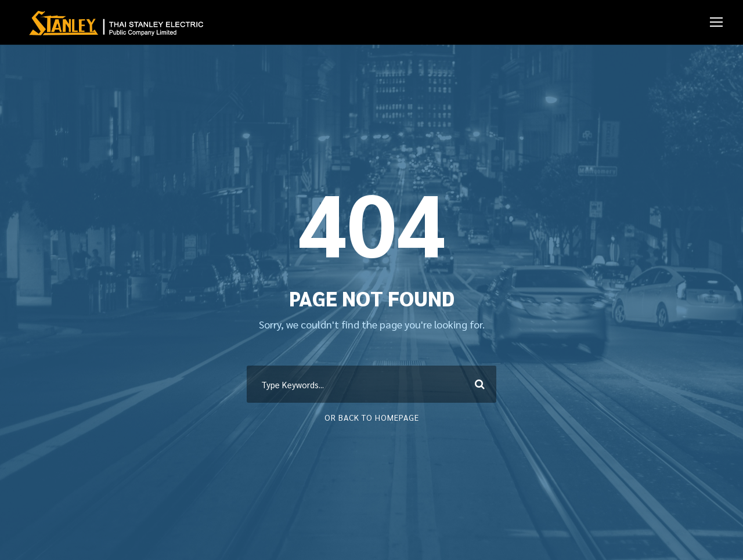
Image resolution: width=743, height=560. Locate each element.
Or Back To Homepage (372, 417)
